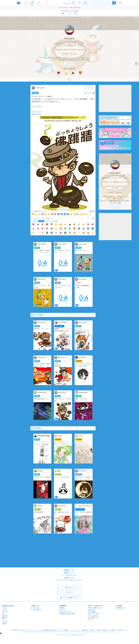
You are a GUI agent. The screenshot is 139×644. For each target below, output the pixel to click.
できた (35, 93)
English (4, 608)
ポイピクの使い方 (36, 610)
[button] (1, 633)
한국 (3, 614)
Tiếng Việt (5, 612)
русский (5, 621)
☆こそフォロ (69, 64)
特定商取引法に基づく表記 (67, 614)
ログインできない (93, 615)
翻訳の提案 (10, 606)
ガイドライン (63, 610)
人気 (41, 221)
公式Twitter (91, 610)
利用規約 (62, 608)
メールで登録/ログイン (70, 597)
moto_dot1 (69, 38)
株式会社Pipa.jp (121, 608)
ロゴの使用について (94, 617)
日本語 (4, 623)
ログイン (69, 587)
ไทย (3, 619)
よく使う (35, 221)
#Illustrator (36, 114)
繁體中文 (5, 617)
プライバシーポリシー (66, 612)
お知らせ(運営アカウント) (95, 608)
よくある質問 (92, 612)
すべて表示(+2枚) (63, 209)
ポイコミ (90, 619)
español (5, 610)
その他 (55, 221)
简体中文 (5, 615)
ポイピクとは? (35, 608)
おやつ (48, 221)
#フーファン (37, 111)
